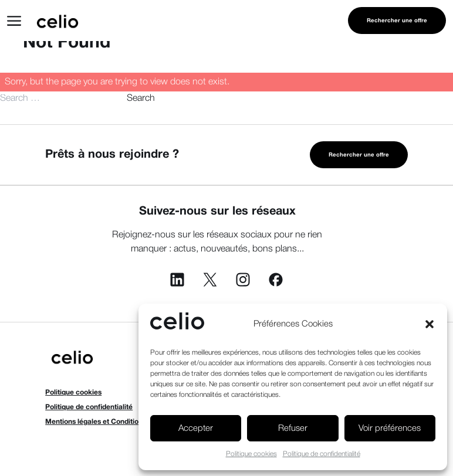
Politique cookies (251, 454)
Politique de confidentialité (322, 454)
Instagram (243, 280)
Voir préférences (390, 429)
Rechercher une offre (397, 21)
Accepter (196, 429)
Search (141, 98)
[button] (430, 324)
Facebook (276, 280)
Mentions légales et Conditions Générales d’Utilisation (134, 422)
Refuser (293, 429)
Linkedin (177, 280)
